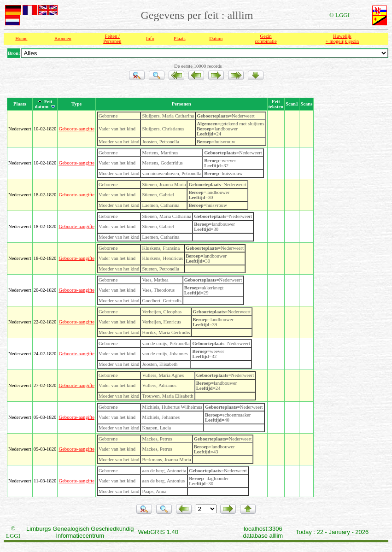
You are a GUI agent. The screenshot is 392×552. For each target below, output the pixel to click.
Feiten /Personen (112, 39)
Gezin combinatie (266, 39)
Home (21, 38)
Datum (216, 38)
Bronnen (63, 38)
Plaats (179, 38)
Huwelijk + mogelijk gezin (342, 39)
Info (150, 38)
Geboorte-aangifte (76, 129)
